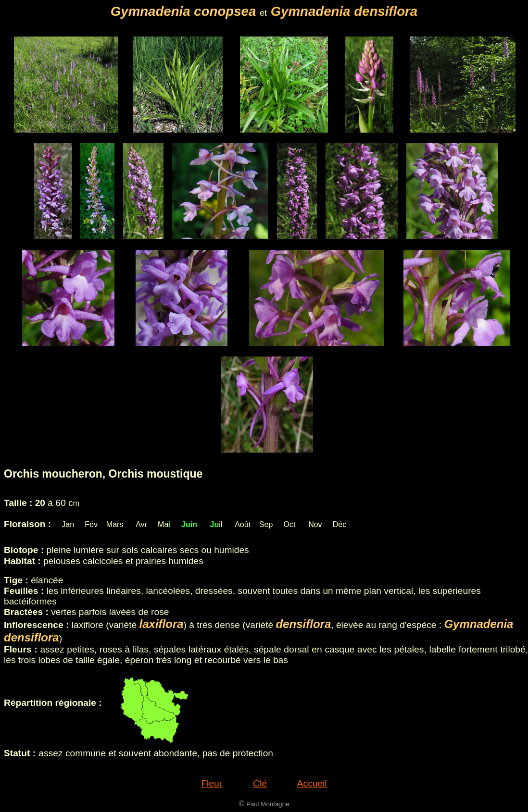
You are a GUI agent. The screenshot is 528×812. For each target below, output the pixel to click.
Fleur (212, 783)
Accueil (312, 783)
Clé (260, 783)
